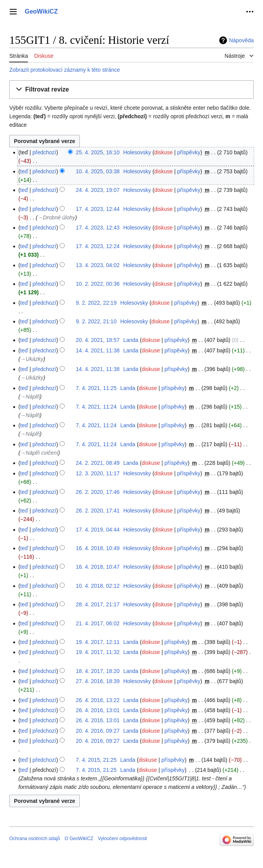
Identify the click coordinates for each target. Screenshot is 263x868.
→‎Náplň (30, 397)
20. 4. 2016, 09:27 (98, 731)
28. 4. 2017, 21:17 (98, 604)
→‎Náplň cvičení (39, 453)
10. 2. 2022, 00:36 (98, 284)
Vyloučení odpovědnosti (123, 839)
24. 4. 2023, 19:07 (98, 190)
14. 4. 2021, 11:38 (98, 350)
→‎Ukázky (32, 359)
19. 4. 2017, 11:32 (98, 652)
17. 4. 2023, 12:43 (98, 228)
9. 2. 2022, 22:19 (96, 303)
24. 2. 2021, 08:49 (98, 463)
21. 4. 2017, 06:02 (98, 623)
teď (24, 171)
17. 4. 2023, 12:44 (98, 209)
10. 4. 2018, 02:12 (98, 586)
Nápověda (241, 40)
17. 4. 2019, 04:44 (98, 530)
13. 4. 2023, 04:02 (98, 265)
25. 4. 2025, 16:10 (98, 152)
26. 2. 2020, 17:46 (98, 492)
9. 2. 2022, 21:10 (96, 321)
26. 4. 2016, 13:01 (98, 710)
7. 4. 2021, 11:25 (96, 388)
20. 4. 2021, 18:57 (98, 340)
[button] (131, 90)
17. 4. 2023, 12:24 (98, 246)
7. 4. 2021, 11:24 (96, 407)
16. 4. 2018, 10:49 (98, 548)
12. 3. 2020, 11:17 (98, 473)
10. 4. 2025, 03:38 (98, 171)
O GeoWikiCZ (79, 839)
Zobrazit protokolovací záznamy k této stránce (65, 70)
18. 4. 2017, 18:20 (98, 671)
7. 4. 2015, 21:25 (96, 760)
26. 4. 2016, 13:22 (98, 700)
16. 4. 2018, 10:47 (98, 567)
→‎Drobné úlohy (56, 217)
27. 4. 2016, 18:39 (98, 681)
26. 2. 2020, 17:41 (98, 511)
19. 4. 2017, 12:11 (98, 642)
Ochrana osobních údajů (35, 839)
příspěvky (189, 152)
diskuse (163, 152)
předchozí (44, 152)
